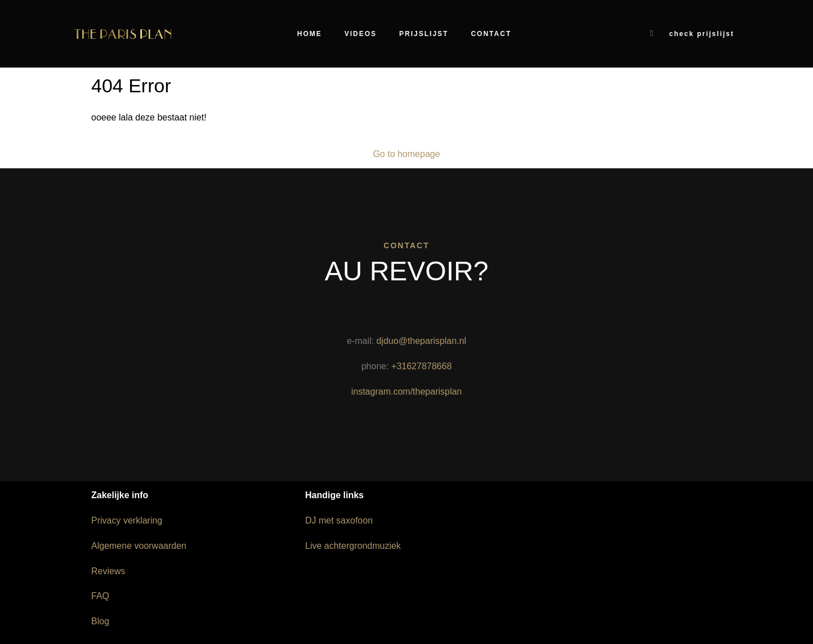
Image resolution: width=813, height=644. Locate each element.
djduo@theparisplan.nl (421, 341)
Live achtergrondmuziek (353, 546)
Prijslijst (424, 34)
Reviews (108, 571)
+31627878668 (421, 366)
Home (310, 34)
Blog (100, 621)
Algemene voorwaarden (139, 546)
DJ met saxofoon (339, 520)
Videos (361, 34)
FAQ (100, 596)
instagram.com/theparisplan (407, 392)
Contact (491, 34)
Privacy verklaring (127, 520)
